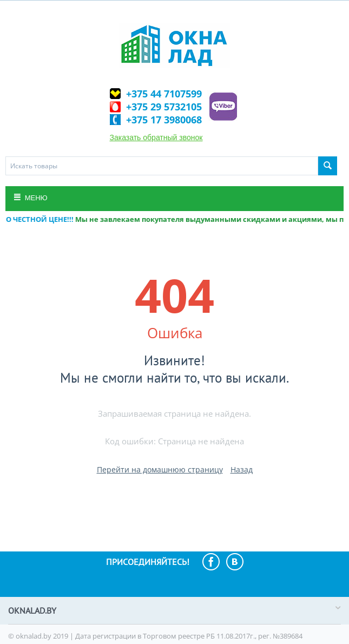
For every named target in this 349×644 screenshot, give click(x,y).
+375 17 (164, 120)
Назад (242, 469)
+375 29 (164, 107)
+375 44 (164, 94)
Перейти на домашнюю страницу (160, 469)
